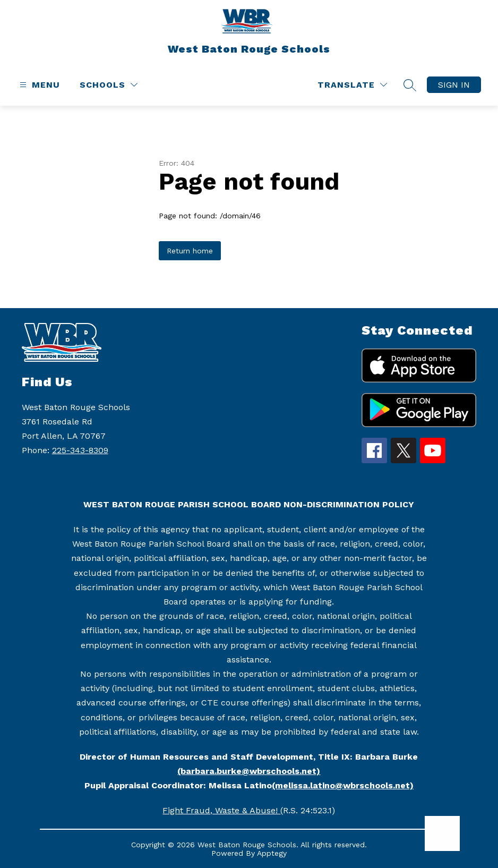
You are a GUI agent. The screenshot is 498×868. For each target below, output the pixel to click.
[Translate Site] (352, 85)
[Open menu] (38, 85)
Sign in (454, 85)
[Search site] (410, 85)
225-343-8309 (80, 450)
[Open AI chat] (442, 833)
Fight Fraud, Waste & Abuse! (221, 810)
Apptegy (272, 853)
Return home (190, 251)
